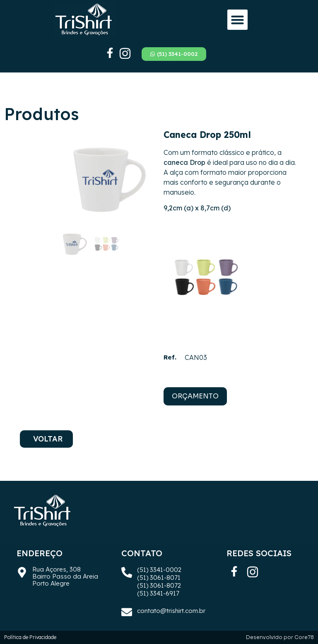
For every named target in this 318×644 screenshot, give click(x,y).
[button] (238, 20)
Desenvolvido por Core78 (280, 637)
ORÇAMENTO (195, 396)
